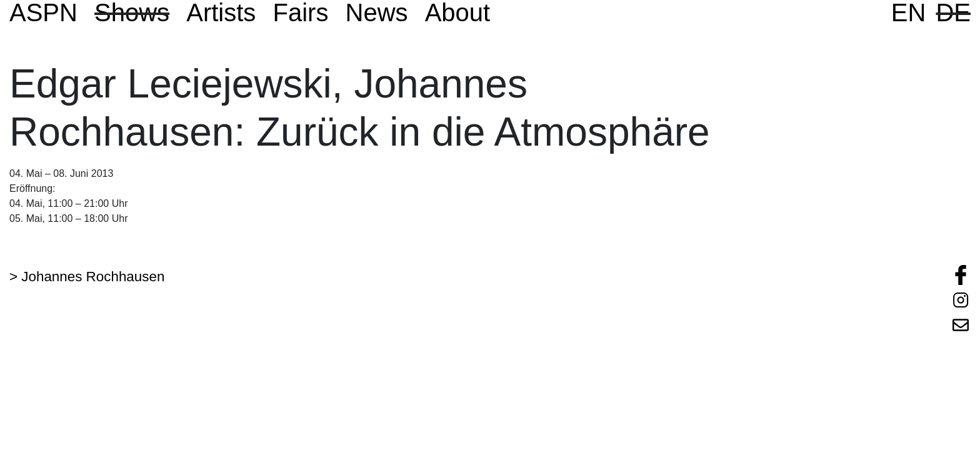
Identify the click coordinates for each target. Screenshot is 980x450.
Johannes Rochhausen (93, 277)
